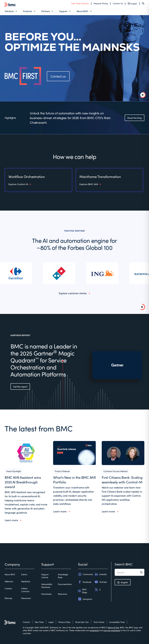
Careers (8, 588)
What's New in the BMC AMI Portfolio (74, 480)
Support (63, 11)
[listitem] (17, 273)
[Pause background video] (142, 307)
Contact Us (118, 3)
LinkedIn (101, 574)
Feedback (26, 581)
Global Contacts (25, 590)
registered (94, 630)
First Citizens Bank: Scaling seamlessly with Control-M (122, 480)
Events (24, 574)
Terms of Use (113, 627)
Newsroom (26, 598)
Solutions (9, 11)
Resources (62, 594)
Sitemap (8, 598)
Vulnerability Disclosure (47, 586)
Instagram (85, 599)
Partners (46, 11)
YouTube (101, 582)
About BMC (83, 11)
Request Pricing (101, 3)
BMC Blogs (83, 591)
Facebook (85, 582)
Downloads (46, 594)
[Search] (143, 3)
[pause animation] (143, 95)
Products (27, 11)
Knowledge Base (63, 576)
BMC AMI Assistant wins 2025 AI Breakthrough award (23, 482)
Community (85, 574)
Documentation (65, 584)
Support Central (45, 576)
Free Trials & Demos (80, 3)
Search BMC (124, 564)
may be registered (112, 630)
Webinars (9, 581)
